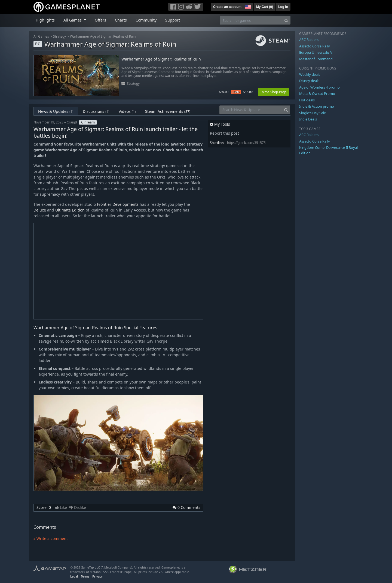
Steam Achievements (168, 111)
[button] (247, 6)
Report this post (224, 133)
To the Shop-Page (273, 92)
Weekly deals (310, 74)
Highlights (45, 20)
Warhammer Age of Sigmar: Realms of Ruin (103, 36)
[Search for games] (251, 20)
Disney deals (309, 81)
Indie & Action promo (317, 106)
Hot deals (307, 100)
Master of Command (316, 59)
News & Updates (56, 111)
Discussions (96, 111)
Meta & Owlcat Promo (317, 93)
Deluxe (40, 210)
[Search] (286, 20)
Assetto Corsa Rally (315, 46)
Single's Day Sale (313, 113)
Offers (100, 20)
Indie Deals (308, 119)
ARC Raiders (309, 40)
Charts (121, 20)
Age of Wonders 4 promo (319, 87)
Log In (283, 7)
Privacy (97, 576)
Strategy (59, 36)
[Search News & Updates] (251, 110)
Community (146, 20)
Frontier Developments (118, 204)
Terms (85, 576)
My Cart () (265, 7)
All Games (41, 36)
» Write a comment (51, 538)
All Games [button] (73, 20)
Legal (74, 576)
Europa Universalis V (316, 52)
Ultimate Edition (70, 210)
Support (173, 20)
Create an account (227, 7)
